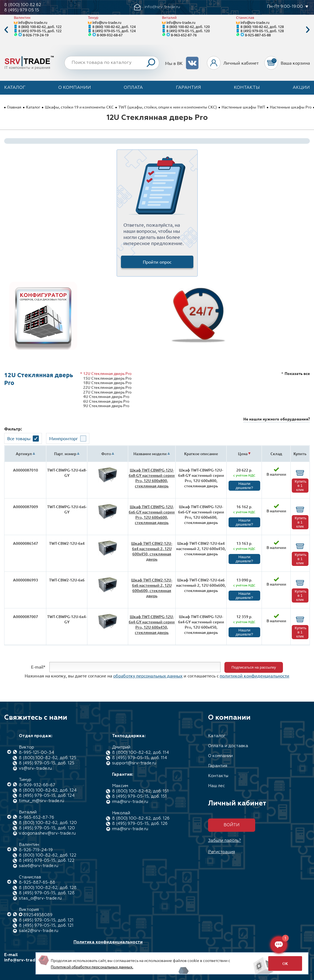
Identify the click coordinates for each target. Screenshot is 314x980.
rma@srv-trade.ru (130, 802)
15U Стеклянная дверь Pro (107, 378)
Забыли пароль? (225, 841)
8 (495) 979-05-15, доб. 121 (46, 920)
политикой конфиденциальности (255, 676)
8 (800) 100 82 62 (23, 5)
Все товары (19, 438)
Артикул (24, 454)
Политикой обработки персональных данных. (92, 967)
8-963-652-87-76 (184, 35)
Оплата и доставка (228, 746)
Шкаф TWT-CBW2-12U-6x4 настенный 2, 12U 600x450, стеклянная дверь (152, 551)
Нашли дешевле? (245, 486)
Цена (243, 454)
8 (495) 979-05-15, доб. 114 (140, 758)
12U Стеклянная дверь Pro (107, 373)
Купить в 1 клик (301, 486)
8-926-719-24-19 (36, 35)
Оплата (133, 88)
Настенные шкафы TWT (243, 107)
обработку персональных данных (148, 676)
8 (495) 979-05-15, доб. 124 (114, 31)
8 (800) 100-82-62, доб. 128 (262, 27)
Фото (106, 454)
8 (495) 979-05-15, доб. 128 (262, 31)
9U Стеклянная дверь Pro (106, 406)
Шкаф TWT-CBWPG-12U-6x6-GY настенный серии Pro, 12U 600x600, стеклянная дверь (152, 515)
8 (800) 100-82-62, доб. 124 (114, 27)
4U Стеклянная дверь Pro (106, 396)
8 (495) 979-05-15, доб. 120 (188, 31)
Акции (301, 88)
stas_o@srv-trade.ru (40, 898)
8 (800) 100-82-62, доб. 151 (140, 791)
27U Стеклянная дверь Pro (107, 392)
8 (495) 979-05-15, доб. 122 (40, 31)
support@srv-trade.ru (134, 763)
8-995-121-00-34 (36, 753)
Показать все (297, 373)
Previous (6, 30)
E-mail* (38, 667)
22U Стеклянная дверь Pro (107, 387)
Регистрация (221, 852)
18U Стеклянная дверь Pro (107, 383)
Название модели (150, 454)
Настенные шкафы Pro (291, 107)
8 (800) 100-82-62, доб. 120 (188, 27)
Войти (231, 825)
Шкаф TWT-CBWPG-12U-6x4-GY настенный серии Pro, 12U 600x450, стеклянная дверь (152, 624)
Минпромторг (64, 438)
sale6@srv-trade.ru (39, 866)
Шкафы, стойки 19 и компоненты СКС (79, 107)
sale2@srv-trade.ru (39, 931)
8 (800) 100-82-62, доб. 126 (141, 818)
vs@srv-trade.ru (35, 768)
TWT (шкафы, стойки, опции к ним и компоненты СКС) (168, 107)
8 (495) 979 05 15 (22, 10)
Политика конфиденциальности (108, 942)
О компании (75, 88)
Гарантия (188, 88)
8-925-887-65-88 (258, 35)
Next (308, 30)
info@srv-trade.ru (33, 22)
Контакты (247, 88)
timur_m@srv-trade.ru (41, 801)
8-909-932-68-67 (110, 35)
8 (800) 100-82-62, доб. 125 (48, 758)
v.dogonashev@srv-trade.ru (47, 833)
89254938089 (38, 915)
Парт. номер (65, 454)
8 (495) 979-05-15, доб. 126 (140, 824)
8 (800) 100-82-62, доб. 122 (40, 27)
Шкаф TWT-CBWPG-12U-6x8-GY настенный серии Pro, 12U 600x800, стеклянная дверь (152, 478)
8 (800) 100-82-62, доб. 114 (140, 753)
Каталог (15, 88)
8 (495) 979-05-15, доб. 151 (139, 796)
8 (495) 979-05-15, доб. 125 (47, 763)
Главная (14, 107)
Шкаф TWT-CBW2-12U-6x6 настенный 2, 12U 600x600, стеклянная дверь (152, 588)
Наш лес (216, 786)
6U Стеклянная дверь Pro (106, 401)
